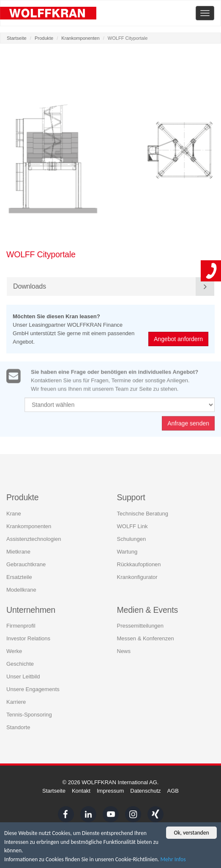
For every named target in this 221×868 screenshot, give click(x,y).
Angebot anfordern (179, 339)
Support (131, 497)
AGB (173, 791)
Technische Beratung (143, 513)
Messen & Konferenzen (146, 638)
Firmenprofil (21, 625)
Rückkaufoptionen (139, 564)
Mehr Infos (173, 860)
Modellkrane (21, 589)
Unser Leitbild (23, 676)
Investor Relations (28, 638)
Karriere (16, 701)
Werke (14, 651)
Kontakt (81, 791)
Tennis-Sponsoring (29, 714)
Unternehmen (31, 609)
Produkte (44, 38)
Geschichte (20, 663)
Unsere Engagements (33, 689)
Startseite (17, 38)
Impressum (110, 791)
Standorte (18, 727)
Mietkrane (18, 551)
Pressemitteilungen (141, 625)
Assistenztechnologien (34, 539)
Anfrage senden (188, 426)
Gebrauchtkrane (26, 564)
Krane (14, 513)
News (124, 651)
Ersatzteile (19, 577)
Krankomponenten (80, 38)
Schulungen (132, 539)
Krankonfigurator (137, 577)
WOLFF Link (132, 526)
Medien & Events (148, 609)
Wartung (127, 551)
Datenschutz (145, 791)
